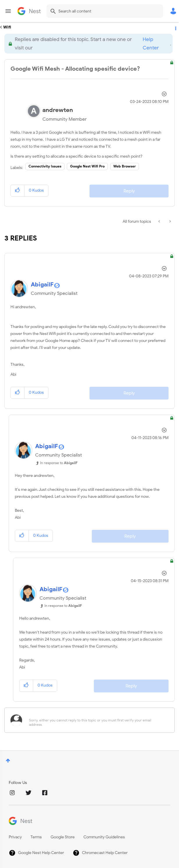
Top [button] (8, 761)
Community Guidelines (104, 837)
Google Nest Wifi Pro (87, 166)
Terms (36, 837)
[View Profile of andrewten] (58, 110)
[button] (18, 191)
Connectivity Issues (45, 166)
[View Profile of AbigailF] (42, 285)
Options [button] (175, 27)
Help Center (151, 44)
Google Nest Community (29, 11)
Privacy (15, 837)
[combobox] (105, 11)
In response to (59, 463)
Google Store (63, 837)
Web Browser (125, 166)
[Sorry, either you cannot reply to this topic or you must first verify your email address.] (97, 720)
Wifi (7, 27)
